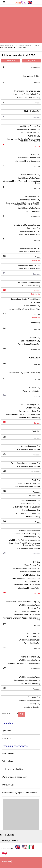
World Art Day (35, 358)
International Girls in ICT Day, (29, 504)
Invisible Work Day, (33, 197)
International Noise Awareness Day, (26, 568)
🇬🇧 (23, 2)
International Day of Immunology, (27, 680)
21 (21, 454)
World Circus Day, (33, 408)
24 (21, 521)
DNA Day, (36, 562)
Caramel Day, (35, 155)
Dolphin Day (7, 761)
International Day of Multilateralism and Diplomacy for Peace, (25, 544)
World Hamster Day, (32, 306)
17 (21, 379)
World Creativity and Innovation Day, (26, 463)
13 (21, 314)
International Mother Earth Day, (28, 483)
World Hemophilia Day (31, 391)
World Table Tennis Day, (31, 175)
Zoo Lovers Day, (34, 228)
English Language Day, (31, 510)
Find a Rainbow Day (32, 111)
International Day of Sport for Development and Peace (22, 182)
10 (21, 257)
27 (21, 625)
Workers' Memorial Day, (31, 657)
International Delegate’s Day (29, 588)
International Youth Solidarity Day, (27, 534)
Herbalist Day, (35, 388)
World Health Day (33, 211)
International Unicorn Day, (30, 248)
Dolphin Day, (35, 338)
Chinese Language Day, (31, 446)
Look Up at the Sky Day (12, 769)
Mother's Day (7, 861)
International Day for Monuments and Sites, (23, 414)
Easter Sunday (36, 294)
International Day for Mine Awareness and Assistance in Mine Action (24, 140)
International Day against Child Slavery (25, 373)
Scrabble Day (35, 323)
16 (21, 364)
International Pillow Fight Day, (29, 129)
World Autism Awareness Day (29, 98)
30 (21, 688)
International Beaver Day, (30, 200)
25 (21, 553)
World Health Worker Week (30, 235)
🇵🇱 (4, 852)
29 (21, 668)
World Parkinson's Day (31, 286)
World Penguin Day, (32, 565)
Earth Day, (36, 480)
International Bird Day (32, 76)
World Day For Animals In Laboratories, (25, 540)
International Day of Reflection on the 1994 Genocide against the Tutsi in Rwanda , (23, 204)
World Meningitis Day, (32, 537)
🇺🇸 (24, 847)
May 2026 (6, 739)
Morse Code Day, (33, 637)
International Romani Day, (30, 232)
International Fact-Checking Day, (27, 91)
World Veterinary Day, (32, 575)
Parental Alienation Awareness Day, (26, 578)
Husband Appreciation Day (30, 418)
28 (21, 648)
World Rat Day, (34, 136)
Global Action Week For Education (27, 450)
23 (21, 491)
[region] (21, 25)
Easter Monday (35, 318)
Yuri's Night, (36, 302)
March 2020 (8, 61)
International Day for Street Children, (26, 299)
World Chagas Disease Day (29, 344)
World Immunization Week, (30, 530)
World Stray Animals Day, (30, 126)
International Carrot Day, (31, 133)
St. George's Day (35, 495)
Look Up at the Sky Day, (31, 341)
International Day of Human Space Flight (24, 309)
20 (21, 437)
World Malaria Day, (33, 581)
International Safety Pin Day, (29, 265)
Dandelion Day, (34, 608)
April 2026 (6, 731)
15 (21, 349)
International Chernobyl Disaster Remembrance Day (21, 619)
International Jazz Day (31, 707)
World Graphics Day (32, 643)
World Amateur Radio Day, (30, 411)
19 (21, 422)
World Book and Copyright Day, (28, 513)
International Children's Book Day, (27, 94)
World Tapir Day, (34, 633)
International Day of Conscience (28, 161)
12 (21, 290)
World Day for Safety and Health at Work (24, 663)
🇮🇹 (31, 847)
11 (21, 274)
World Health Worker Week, (29, 158)
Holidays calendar (10, 840)
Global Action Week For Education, (26, 507)
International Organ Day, (31, 405)
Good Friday (36, 260)
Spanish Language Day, (31, 500)
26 (21, 593)
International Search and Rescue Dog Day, (23, 602)
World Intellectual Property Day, (28, 611)
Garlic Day (36, 431)
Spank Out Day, (34, 697)
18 (21, 396)
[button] (4, 2)
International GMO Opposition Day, (26, 225)
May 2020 (34, 61)
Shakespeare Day (33, 517)
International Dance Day (31, 684)
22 (21, 471)
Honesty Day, (35, 704)
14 (21, 329)
